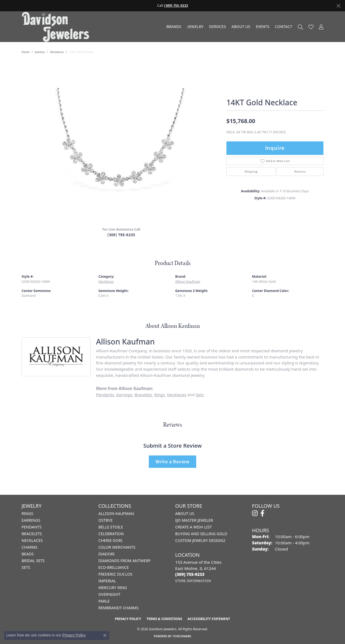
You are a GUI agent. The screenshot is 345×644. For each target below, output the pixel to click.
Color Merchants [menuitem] (117, 547)
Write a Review (172, 462)
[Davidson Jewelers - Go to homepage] (57, 27)
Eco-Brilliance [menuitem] (114, 567)
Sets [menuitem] (26, 567)
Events (263, 27)
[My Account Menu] (321, 27)
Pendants (105, 395)
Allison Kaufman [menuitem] (116, 514)
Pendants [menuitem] (32, 527)
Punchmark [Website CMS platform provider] (182, 636)
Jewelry (195, 27)
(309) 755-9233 (121, 235)
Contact (284, 27)
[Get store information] (193, 581)
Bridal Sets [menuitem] (33, 561)
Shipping (251, 172)
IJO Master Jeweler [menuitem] (194, 520)
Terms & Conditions (164, 619)
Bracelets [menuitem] (32, 534)
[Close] (338, 6)
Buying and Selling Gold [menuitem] (201, 534)
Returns (300, 172)
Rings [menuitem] (27, 514)
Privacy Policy (128, 619)
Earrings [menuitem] (31, 520)
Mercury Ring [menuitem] (113, 588)
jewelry (40, 52)
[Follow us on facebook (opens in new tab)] (262, 513)
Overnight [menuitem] (109, 594)
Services (218, 27)
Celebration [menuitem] (111, 534)
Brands (174, 27)
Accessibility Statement (209, 619)
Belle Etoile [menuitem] (111, 527)
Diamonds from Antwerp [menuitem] (125, 561)
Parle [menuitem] (104, 601)
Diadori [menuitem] (106, 554)
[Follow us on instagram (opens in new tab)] (255, 513)
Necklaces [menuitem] (32, 540)
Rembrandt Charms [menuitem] (118, 608)
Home (26, 52)
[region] (121, 142)
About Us (241, 27)
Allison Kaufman (188, 282)
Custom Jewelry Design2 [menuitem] (200, 540)
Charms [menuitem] (30, 547)
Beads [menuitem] (28, 554)
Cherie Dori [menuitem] (110, 540)
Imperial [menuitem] (107, 581)
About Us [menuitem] (185, 514)
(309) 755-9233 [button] (176, 6)
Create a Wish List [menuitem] (194, 527)
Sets (200, 395)
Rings (159, 395)
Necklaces (57, 52)
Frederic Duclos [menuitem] (115, 574)
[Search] (300, 27)
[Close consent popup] (105, 635)
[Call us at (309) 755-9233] (190, 574)
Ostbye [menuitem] (106, 520)
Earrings (124, 395)
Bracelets (143, 395)
